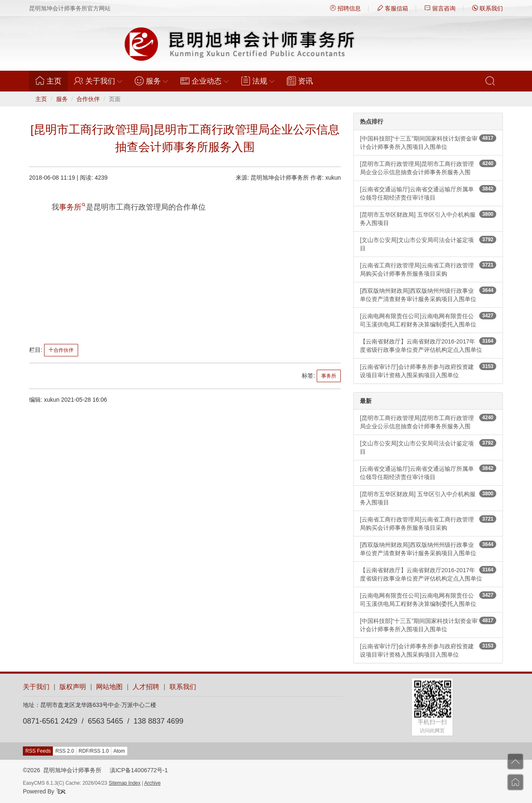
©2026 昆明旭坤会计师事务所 (62, 770)
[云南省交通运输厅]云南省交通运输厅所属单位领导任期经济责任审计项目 (428, 193)
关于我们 (36, 687)
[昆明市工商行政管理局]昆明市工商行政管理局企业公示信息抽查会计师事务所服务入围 (428, 168)
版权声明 (73, 687)
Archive (153, 783)
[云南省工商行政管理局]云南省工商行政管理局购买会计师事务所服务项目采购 (428, 269)
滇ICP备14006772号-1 (139, 770)
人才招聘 (146, 687)
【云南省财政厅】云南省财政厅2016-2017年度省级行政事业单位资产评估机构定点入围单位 (428, 345)
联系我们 (488, 8)
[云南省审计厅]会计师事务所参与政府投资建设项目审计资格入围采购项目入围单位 (428, 371)
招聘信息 (345, 8)
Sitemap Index (125, 783)
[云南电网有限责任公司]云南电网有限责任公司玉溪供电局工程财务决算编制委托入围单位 (428, 320)
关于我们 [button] (98, 81)
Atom (119, 751)
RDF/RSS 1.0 (94, 751)
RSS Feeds (38, 751)
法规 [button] (258, 81)
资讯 (300, 81)
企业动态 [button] (204, 81)
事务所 (72, 207)
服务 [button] (151, 81)
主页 (52, 81)
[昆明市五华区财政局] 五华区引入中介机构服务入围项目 (428, 218)
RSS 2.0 (65, 751)
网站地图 (109, 687)
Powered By (44, 791)
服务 (62, 99)
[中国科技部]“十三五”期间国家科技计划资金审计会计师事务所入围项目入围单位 (428, 142)
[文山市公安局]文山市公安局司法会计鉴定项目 (428, 244)
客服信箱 (393, 8)
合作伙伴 (88, 99)
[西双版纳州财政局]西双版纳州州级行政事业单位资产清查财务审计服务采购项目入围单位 (428, 294)
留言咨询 (440, 8)
